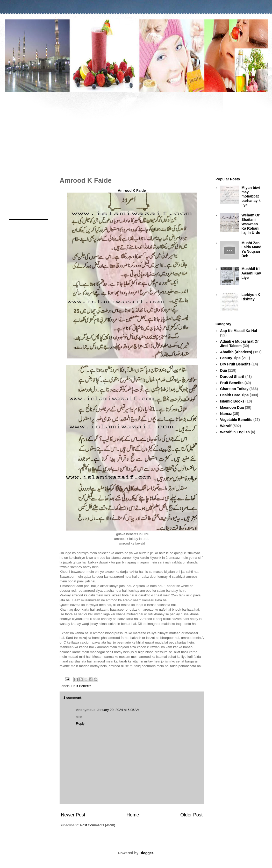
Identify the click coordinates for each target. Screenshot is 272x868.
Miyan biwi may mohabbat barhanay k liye (251, 196)
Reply (80, 724)
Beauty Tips (230, 358)
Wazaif (226, 426)
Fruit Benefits (81, 686)
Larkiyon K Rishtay (251, 297)
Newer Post (73, 815)
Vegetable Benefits (236, 420)
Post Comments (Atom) (98, 825)
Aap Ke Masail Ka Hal (239, 331)
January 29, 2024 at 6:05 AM (118, 710)
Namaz (226, 414)
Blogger (146, 853)
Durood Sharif (232, 377)
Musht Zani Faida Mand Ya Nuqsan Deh (251, 249)
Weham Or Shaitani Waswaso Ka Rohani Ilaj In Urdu (251, 224)
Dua (224, 370)
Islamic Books (232, 401)
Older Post (191, 815)
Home (133, 815)
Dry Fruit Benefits (235, 364)
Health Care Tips (234, 395)
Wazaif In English (235, 432)
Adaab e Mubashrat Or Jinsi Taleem (239, 344)
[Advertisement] (136, 132)
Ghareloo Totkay (234, 389)
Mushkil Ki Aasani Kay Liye (251, 273)
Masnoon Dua (232, 407)
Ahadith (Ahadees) (236, 352)
